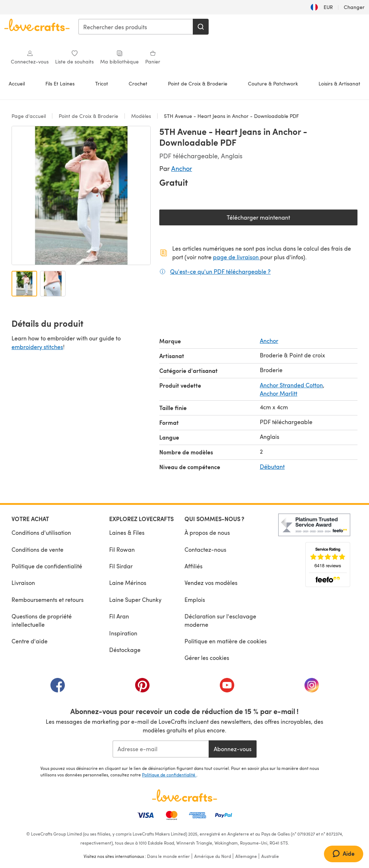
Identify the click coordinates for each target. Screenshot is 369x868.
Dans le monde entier (168, 856)
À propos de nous (207, 532)
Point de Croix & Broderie (198, 83)
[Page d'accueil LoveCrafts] (184, 796)
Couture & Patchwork (273, 83)
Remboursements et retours (48, 600)
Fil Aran (119, 616)
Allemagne (246, 856)
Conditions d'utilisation (41, 532)
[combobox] (136, 27)
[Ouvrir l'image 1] (24, 284)
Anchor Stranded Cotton (291, 385)
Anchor (182, 168)
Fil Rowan (122, 549)
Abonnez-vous (233, 749)
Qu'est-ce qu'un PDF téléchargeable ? (220, 271)
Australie (270, 856)
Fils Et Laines (60, 83)
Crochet (138, 83)
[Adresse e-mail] (161, 749)
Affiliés (194, 566)
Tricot (102, 83)
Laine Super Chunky (135, 600)
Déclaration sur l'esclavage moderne (220, 620)
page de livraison (237, 257)
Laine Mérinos (128, 583)
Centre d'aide (30, 641)
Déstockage (125, 650)
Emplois (195, 600)
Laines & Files (127, 532)
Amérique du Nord (213, 856)
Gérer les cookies (207, 658)
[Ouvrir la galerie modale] (81, 195)
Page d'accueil (29, 116)
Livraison (23, 583)
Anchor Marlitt (279, 393)
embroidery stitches (37, 347)
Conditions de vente (37, 549)
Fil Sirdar (121, 566)
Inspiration (123, 633)
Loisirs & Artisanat (339, 83)
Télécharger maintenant (283, 219)
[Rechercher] (201, 27)
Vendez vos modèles (211, 583)
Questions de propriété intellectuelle (42, 620)
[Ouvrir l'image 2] (53, 284)
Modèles (141, 116)
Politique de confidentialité (47, 566)
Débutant (272, 466)
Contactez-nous (205, 549)
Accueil (17, 83)
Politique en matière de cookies (226, 641)
